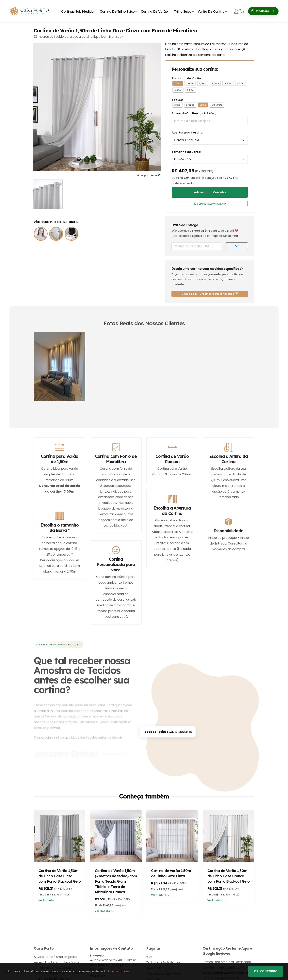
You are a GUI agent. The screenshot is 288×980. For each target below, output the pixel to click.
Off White (217, 105)
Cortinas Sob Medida (77, 11)
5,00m (191, 90)
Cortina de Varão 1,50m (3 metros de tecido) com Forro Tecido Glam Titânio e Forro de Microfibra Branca (116, 881)
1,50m (178, 83)
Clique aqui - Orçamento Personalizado (210, 294)
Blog (149, 957)
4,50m (178, 90)
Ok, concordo (266, 971)
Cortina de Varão (154, 11)
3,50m (228, 83)
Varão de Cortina (211, 11)
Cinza (203, 105)
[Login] (237, 11)
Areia (177, 105)
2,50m (203, 83)
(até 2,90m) (194, 113)
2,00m (190, 83)
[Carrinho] (242, 11)
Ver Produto (48, 906)
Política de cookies (117, 971)
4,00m (241, 83)
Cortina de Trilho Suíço (117, 11)
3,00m (215, 83)
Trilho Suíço (183, 11)
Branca (190, 105)
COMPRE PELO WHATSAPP (210, 204)
